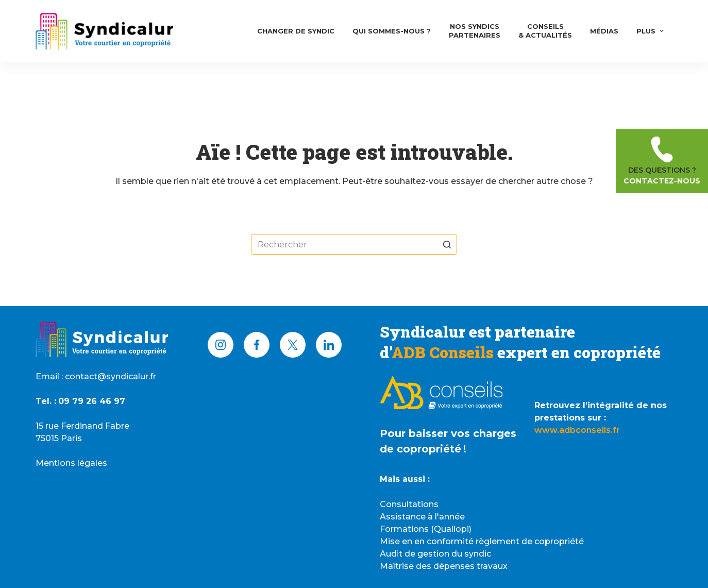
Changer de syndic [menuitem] (296, 31)
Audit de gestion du (422, 554)
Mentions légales (71, 463)
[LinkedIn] (329, 345)
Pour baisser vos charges (448, 433)
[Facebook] (257, 345)
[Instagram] (221, 345)
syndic (478, 554)
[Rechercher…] (354, 244)
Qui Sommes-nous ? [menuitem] (392, 31)
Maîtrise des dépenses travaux (444, 566)
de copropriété (420, 449)
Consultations (409, 504)
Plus (651, 31)
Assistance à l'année (422, 517)
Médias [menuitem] (604, 31)
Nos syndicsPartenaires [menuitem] (475, 31)
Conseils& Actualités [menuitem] (545, 31)
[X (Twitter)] (293, 345)
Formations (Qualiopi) (426, 529)
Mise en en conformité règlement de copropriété (482, 541)
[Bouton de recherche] (447, 244)
